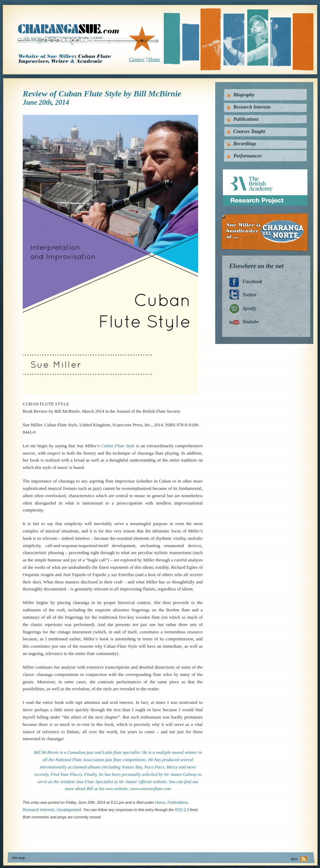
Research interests (39, 810)
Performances (248, 156)
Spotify (249, 308)
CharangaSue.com (88, 38)
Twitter (250, 295)
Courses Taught (249, 131)
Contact (137, 60)
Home (154, 60)
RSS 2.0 (182, 810)
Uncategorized (69, 810)
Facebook (252, 282)
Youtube (251, 322)
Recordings (245, 144)
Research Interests (252, 107)
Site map (19, 858)
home (160, 802)
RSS (294, 859)
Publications (177, 802)
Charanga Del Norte (267, 232)
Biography (244, 95)
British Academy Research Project (259, 172)
